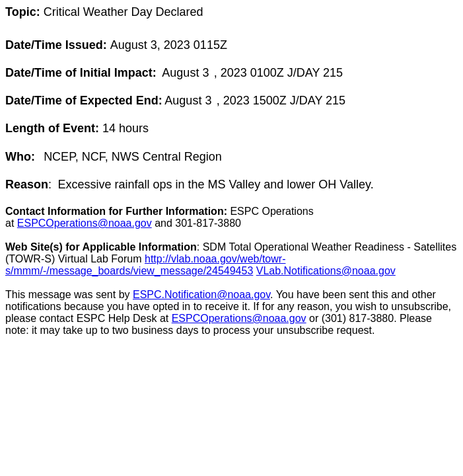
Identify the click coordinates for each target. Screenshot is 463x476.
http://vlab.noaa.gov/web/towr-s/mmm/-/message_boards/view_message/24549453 (145, 265)
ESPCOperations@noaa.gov (85, 223)
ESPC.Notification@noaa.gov (201, 295)
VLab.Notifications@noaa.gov (326, 271)
